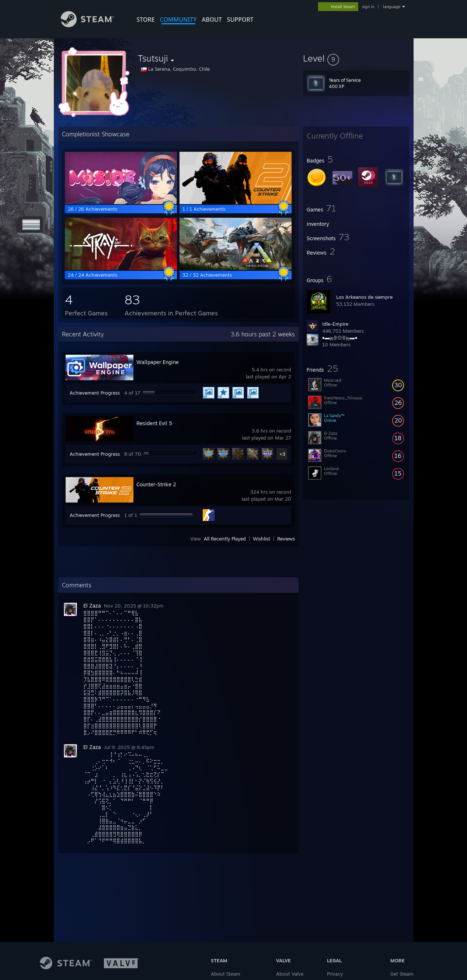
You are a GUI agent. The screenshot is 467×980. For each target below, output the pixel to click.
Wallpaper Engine (158, 362)
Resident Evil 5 (154, 423)
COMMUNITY (178, 20)
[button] (356, 58)
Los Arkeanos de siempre (364, 297)
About (212, 20)
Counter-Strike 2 (156, 484)
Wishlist (262, 539)
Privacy (335, 974)
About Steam (226, 974)
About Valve (290, 974)
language (392, 7)
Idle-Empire (335, 324)
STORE (146, 20)
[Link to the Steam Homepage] (93, 25)
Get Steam (402, 974)
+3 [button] (282, 454)
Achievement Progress (95, 393)
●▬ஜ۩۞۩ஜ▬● (340, 337)
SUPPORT (240, 20)
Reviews (286, 539)
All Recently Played (225, 539)
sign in (368, 7)
